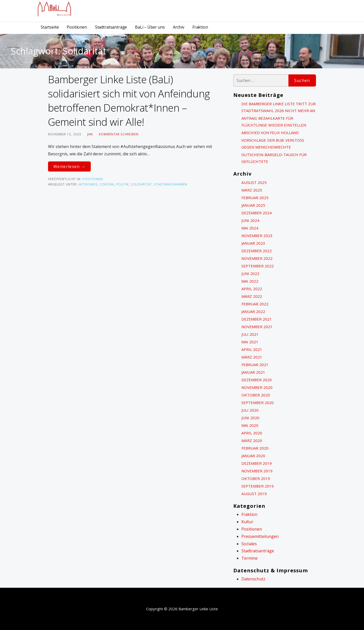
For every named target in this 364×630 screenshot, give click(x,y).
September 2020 (258, 403)
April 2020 (252, 433)
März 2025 (252, 190)
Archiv (179, 27)
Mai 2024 (250, 228)
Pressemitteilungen (260, 536)
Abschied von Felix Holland (270, 133)
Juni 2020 (250, 418)
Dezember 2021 (257, 319)
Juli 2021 (250, 334)
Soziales (249, 544)
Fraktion (200, 27)
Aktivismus (88, 184)
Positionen (77, 27)
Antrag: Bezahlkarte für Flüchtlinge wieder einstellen (274, 122)
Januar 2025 (253, 205)
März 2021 (252, 357)
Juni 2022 (250, 274)
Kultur (247, 522)
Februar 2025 (255, 198)
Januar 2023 (253, 243)
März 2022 (252, 296)
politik (122, 184)
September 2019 (258, 486)
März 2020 (252, 440)
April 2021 (252, 349)
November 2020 (257, 387)
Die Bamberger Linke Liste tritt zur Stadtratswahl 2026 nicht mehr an (279, 107)
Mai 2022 (250, 281)
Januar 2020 (253, 456)
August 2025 (254, 182)
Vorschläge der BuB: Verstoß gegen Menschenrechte (273, 144)
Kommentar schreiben (119, 134)
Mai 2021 (250, 342)
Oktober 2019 (256, 478)
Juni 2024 (250, 220)
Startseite (50, 27)
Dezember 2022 (257, 251)
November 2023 (257, 236)
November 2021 (257, 327)
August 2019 (254, 494)
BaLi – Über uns (150, 27)
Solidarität (141, 184)
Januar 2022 (253, 311)
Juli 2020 (250, 410)
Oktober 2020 (256, 395)
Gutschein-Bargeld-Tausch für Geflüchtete (274, 158)
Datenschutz (253, 579)
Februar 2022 (255, 304)
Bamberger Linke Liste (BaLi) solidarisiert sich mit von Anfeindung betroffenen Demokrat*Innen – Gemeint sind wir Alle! (129, 101)
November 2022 (257, 258)
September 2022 (258, 266)
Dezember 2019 (257, 463)
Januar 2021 (253, 372)
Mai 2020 (250, 425)
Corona (107, 184)
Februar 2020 (255, 448)
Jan (90, 134)
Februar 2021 (255, 365)
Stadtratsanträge (111, 27)
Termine (249, 558)
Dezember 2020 (257, 380)
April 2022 (252, 289)
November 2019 (257, 471)
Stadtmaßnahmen (171, 184)
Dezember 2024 (257, 213)
